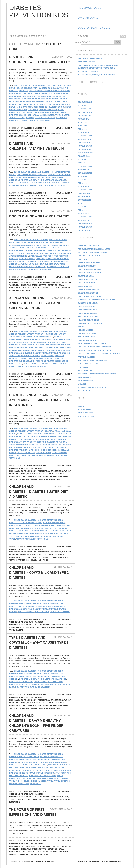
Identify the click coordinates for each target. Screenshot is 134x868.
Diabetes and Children (21, 93)
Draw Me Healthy (43, 528)
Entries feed (84, 410)
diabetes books (86, 276)
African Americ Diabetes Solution (31, 240)
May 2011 (82, 207)
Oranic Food (25, 115)
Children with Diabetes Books (39, 88)
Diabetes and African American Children (49, 91)
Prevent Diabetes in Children (93, 360)
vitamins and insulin (45, 118)
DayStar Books (88, 18)
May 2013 (82, 159)
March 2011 (83, 213)
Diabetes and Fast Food (55, 180)
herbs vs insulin (27, 773)
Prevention (84, 367)
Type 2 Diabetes (17, 118)
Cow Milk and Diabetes (59, 175)
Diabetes (28, 128)
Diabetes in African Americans (34, 358)
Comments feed (86, 413)
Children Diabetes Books (22, 345)
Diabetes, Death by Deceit (95, 28)
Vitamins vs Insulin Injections (33, 204)
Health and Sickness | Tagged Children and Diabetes (44, 104)
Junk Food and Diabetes (42, 361)
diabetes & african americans (43, 348)
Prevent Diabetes (87, 357)
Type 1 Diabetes (63, 115)
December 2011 (85, 193)
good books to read (27, 261)
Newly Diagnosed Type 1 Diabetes (44, 112)
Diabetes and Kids (87, 266)
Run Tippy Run (23, 269)
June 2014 (82, 126)
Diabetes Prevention (40, 183)
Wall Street (55, 479)
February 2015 (85, 109)
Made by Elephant (43, 861)
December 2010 (85, 224)
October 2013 (84, 149)
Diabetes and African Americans (54, 350)
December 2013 (85, 143)
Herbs (68, 107)
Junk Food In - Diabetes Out (42, 776)
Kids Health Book (87, 337)
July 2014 (82, 122)
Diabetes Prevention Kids (39, 11)
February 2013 (85, 166)
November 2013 (85, 146)
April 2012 (83, 183)
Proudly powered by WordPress (99, 861)
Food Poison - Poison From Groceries (43, 133)
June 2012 (82, 176)
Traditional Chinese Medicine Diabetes (97, 374)
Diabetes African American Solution (28, 442)
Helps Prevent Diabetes (90, 323)
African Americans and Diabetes (37, 337)
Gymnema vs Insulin (46, 102)
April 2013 (83, 163)
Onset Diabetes (17, 366)
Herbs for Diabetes (88, 333)
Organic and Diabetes (43, 115)
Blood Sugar (20, 85)
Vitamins (30, 118)
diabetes (23, 91)
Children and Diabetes (39, 172)
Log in (81, 406)
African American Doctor (39, 431)
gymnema (31, 102)
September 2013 (85, 153)
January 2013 (84, 170)
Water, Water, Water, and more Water (97, 75)
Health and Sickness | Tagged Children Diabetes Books (37, 107)
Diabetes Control (87, 283)
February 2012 (85, 190)
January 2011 (84, 220)
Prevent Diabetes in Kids (90, 59)
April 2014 (83, 129)
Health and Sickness (32, 136)
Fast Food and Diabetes (33, 99)
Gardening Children (88, 303)
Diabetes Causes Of (88, 279)
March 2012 (83, 186)
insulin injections (44, 534)
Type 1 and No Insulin (40, 536)
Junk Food (33, 110)
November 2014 (85, 112)
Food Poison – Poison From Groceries (97, 300)
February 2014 (85, 136)
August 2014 (84, 119)
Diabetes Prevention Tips (90, 296)
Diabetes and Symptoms (90, 269)
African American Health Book (25, 248)
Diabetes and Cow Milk (44, 93)
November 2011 (85, 197)
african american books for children (35, 242)
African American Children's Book (51, 245)
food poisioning (27, 259)
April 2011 (83, 210)
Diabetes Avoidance (30, 96)
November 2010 (85, 227)
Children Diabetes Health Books (44, 85)
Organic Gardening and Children (95, 350)
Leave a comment (64, 128)
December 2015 (85, 102)
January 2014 (84, 139)
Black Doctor (26, 436)
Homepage (85, 8)
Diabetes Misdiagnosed (89, 290)
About (98, 8)
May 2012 (82, 180)
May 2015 (82, 105)
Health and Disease (88, 313)
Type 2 (12, 539)
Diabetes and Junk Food (21, 682)
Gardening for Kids (88, 306)
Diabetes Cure (48, 96)
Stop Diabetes (85, 371)
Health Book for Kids (89, 320)
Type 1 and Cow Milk (19, 536)
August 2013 (84, 156)
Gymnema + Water (87, 62)
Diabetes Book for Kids (90, 273)
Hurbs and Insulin (18, 110)
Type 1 (43, 366)
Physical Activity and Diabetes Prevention (99, 354)
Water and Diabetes (88, 71)
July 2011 (82, 203)
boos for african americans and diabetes (44, 342)
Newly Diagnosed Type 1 (32, 185)
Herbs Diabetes (86, 330)
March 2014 (83, 132)
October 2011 (84, 200)
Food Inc (23, 531)
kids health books (87, 340)
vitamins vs (15, 458)
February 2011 (85, 217)
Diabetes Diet (48, 356)
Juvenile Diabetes (48, 110)
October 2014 (84, 116)
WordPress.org (86, 416)
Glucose (40, 259)
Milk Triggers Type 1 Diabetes (42, 285)
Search (78, 42)
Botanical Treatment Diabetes (93, 252)
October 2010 (84, 230)
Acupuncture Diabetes (89, 246)
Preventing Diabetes (88, 364)
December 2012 (85, 173)
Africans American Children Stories (53, 339)
